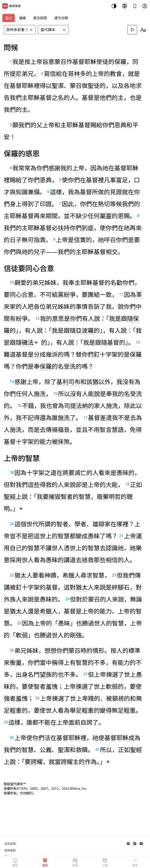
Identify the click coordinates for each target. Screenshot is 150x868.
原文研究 (40, 18)
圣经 (9, 18)
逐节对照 (61, 18)
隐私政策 (10, 844)
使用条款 (10, 850)
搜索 (23, 18)
